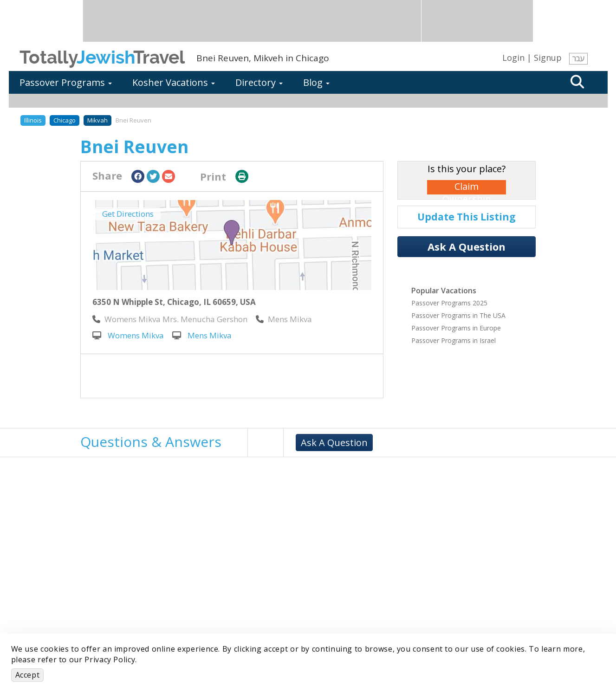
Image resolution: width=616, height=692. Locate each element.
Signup (548, 58)
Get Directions (128, 214)
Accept (28, 675)
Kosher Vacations (174, 82)
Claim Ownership (467, 187)
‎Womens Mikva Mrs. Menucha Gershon (170, 319)
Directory (259, 82)
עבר (578, 58)
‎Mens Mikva (284, 319)
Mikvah (97, 120)
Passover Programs (66, 82)
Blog (316, 82)
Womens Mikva (128, 335)
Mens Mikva (202, 335)
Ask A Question (467, 246)
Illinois (33, 120)
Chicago (65, 120)
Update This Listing (467, 217)
